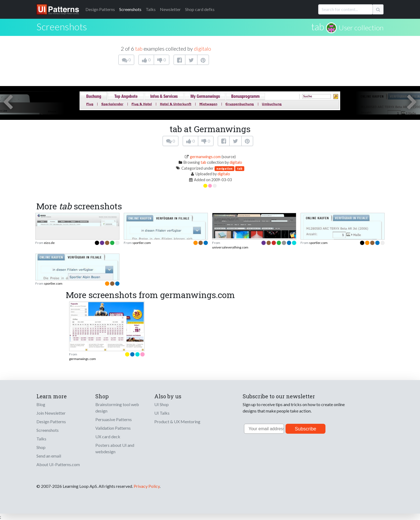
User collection (361, 28)
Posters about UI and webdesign (115, 448)
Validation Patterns (113, 428)
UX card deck (108, 437)
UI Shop (162, 404)
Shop (41, 447)
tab (318, 27)
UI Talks (162, 413)
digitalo (202, 49)
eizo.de (49, 243)
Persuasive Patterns (114, 419)
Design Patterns (51, 421)
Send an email (49, 456)
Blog (41, 404)
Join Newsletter (51, 413)
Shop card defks (200, 9)
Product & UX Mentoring (177, 421)
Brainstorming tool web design (117, 408)
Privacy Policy (147, 486)
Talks (151, 9)
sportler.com (142, 243)
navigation (224, 168)
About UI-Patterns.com (58, 464)
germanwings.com (205, 157)
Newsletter (170, 9)
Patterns (100, 9)
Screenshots (130, 9)
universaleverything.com (230, 247)
